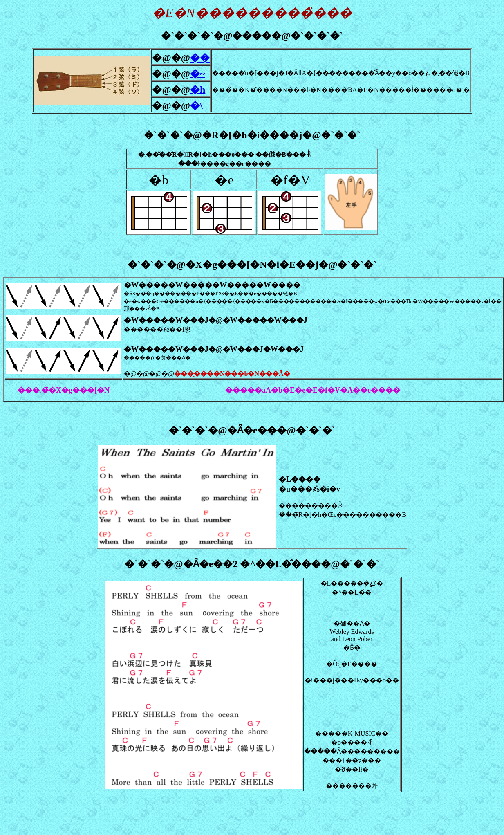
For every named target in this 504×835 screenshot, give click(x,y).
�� (200, 58)
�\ (196, 105)
